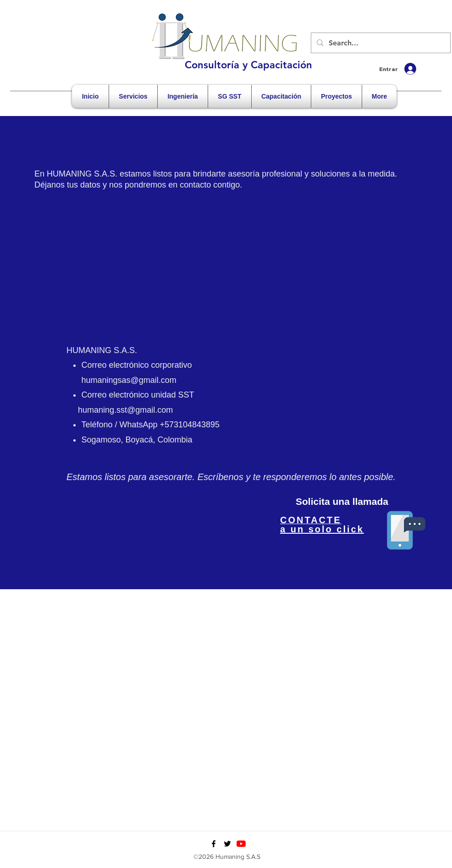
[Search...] (380, 43)
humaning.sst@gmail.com (125, 410)
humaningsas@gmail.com (129, 380)
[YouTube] (241, 844)
